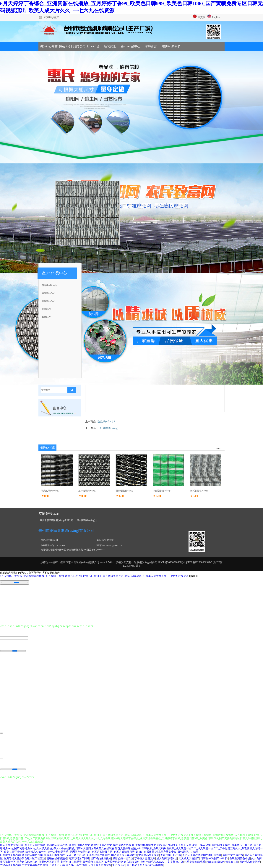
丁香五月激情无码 (145, 860)
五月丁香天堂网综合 (100, 866)
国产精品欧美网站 (250, 863)
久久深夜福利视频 (134, 863)
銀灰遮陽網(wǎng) (199, 491)
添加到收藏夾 (51, 17)
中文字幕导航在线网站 (35, 866)
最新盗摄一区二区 (123, 860)
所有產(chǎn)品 (49, 285)
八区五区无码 (57, 866)
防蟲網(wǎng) (48, 301)
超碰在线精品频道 (57, 860)
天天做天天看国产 (189, 860)
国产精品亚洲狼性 (101, 860)
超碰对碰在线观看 (71, 863)
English (214, 17)
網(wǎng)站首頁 (49, 48)
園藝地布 (46, 309)
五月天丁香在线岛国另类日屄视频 (202, 856)
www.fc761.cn (108, 562)
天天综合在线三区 (93, 863)
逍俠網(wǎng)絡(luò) (146, 562)
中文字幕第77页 (174, 863)
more (218, 448)
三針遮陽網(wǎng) (108, 428)
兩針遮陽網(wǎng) (124, 491)
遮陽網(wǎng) (48, 293)
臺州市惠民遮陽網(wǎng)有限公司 (57, 520)
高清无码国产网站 (79, 860)
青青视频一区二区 (171, 856)
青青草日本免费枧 (54, 856)
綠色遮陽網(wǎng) (162, 491)
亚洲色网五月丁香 (49, 863)
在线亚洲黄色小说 (240, 860)
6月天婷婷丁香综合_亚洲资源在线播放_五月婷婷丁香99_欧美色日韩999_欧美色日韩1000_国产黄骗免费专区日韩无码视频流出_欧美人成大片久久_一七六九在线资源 (94, 576)
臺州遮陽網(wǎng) (86, 520)
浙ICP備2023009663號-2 (199, 562)
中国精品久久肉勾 (149, 856)
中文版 (199, 17)
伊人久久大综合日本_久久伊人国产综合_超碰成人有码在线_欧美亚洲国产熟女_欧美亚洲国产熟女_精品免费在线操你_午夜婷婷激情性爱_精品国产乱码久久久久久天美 (96, 846)
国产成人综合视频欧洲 (124, 856)
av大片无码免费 (114, 863)
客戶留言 (151, 46)
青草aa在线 (232, 863)
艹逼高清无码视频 (10, 866)
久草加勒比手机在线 (98, 856)
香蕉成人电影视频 (32, 856)
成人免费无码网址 (167, 860)
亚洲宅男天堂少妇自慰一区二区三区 (25, 860)
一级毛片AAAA (155, 863)
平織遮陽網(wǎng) (50, 491)
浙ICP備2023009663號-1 (171, 562)
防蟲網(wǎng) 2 (106, 422)
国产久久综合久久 (27, 863)
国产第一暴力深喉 (76, 866)
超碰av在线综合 (215, 863)
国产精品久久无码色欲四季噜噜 (145, 866)
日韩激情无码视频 (10, 856)
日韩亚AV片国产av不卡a (214, 860)
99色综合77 (119, 866)
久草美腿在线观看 (195, 863)
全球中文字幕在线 (233, 856)
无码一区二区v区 (76, 856)
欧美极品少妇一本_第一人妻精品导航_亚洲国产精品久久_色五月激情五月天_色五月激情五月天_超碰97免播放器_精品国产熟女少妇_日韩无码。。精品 (112, 853)
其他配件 (46, 317)
